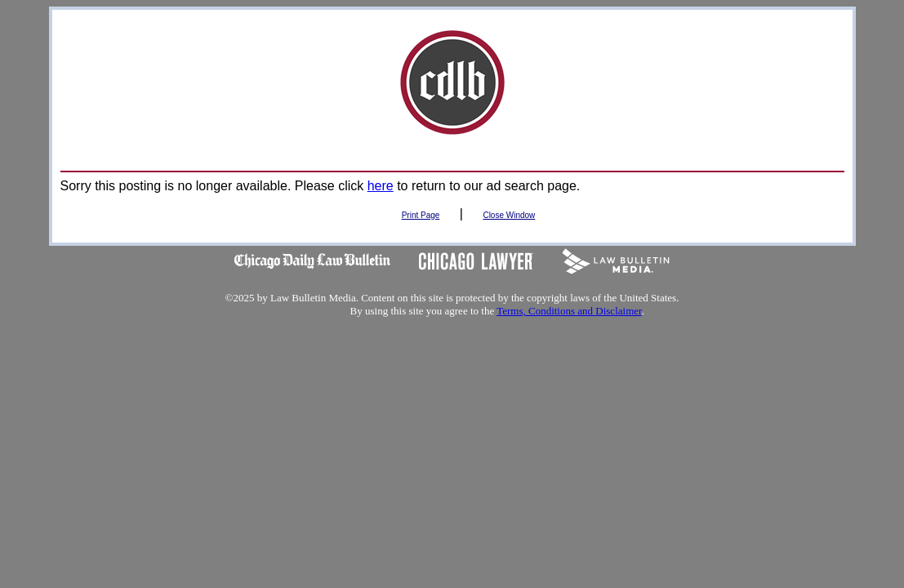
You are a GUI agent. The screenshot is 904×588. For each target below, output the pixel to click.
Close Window (509, 215)
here (381, 186)
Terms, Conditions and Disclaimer (569, 311)
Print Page (421, 215)
